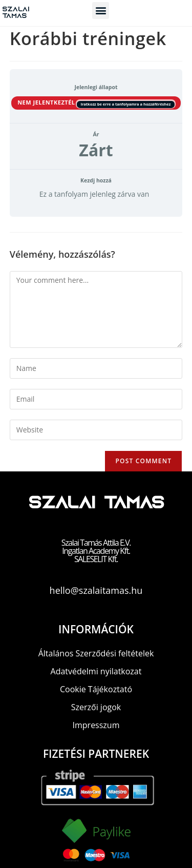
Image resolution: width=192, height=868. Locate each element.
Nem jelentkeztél (47, 102)
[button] (101, 11)
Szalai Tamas (16, 13)
